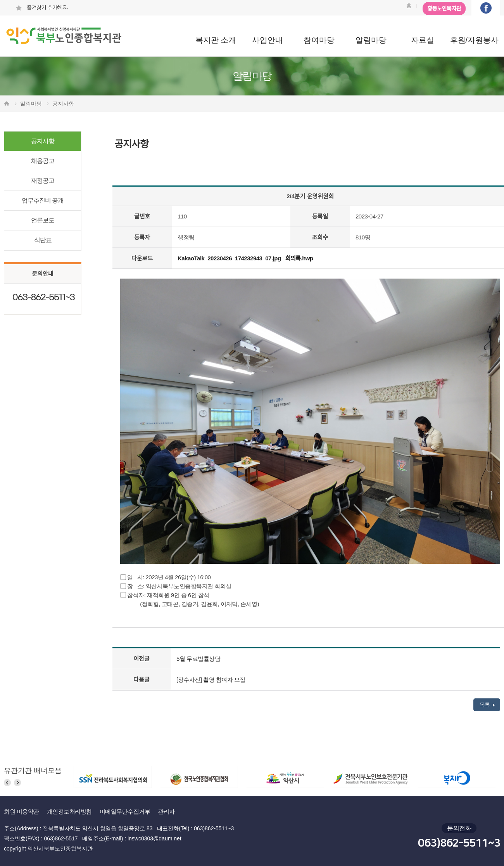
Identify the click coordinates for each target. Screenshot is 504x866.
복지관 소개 (216, 40)
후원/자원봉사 (475, 40)
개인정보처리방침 (69, 811)
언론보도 (43, 220)
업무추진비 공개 (43, 200)
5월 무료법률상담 (198, 659)
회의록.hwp (299, 258)
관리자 (166, 811)
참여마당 (319, 40)
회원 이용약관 (22, 811)
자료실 (423, 40)
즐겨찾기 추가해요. (42, 7)
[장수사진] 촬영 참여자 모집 (211, 680)
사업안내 (268, 40)
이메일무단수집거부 (125, 811)
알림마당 (371, 40)
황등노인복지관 (444, 9)
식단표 (43, 240)
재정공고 (43, 181)
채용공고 (43, 161)
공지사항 (43, 141)
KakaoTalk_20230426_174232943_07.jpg (229, 258)
